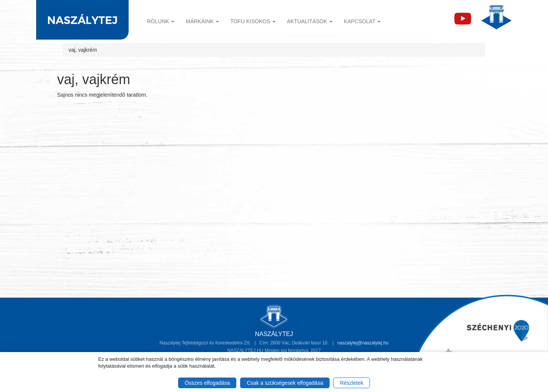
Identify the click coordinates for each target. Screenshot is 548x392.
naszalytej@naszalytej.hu (363, 343)
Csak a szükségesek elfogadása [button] (285, 383)
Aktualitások (310, 21)
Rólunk (161, 21)
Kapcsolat (362, 21)
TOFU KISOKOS (253, 21)
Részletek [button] (351, 383)
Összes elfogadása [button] (207, 383)
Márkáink (202, 21)
